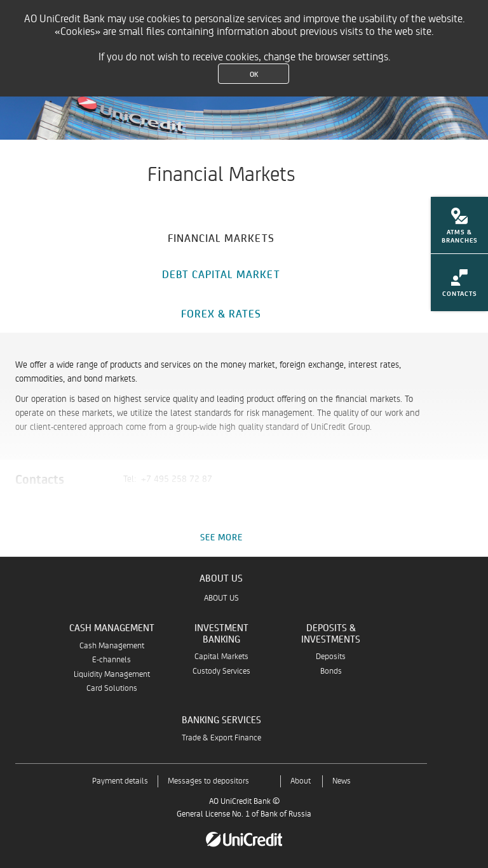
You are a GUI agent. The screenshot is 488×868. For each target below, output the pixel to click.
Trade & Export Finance (221, 738)
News (342, 781)
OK (254, 74)
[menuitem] (459, 229)
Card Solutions (112, 689)
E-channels (112, 660)
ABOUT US (221, 598)
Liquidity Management (112, 675)
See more (221, 537)
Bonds (331, 671)
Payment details (120, 781)
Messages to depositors (208, 781)
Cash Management (112, 646)
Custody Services (221, 671)
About (301, 781)
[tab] (221, 236)
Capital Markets (221, 657)
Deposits (331, 657)
